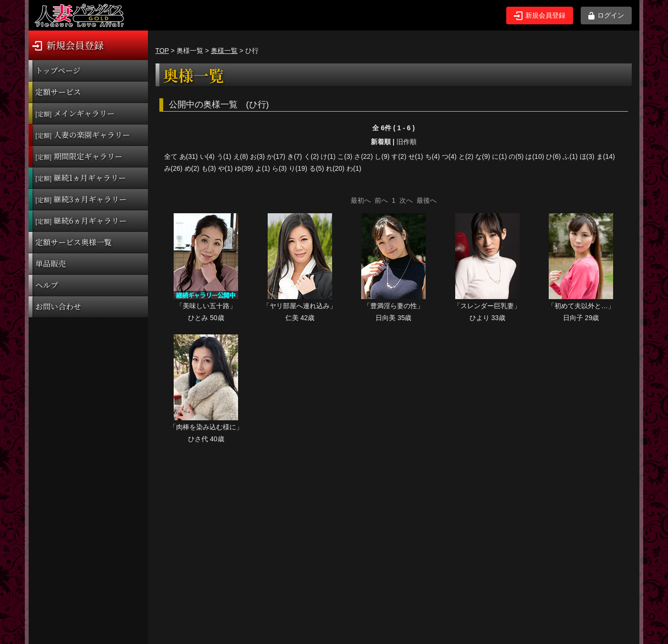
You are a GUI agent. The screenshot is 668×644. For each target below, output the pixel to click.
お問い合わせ (58, 306)
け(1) (328, 156)
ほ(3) (587, 156)
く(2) (311, 156)
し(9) (382, 156)
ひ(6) (553, 156)
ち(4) (433, 156)
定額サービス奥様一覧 (73, 242)
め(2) (192, 168)
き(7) (295, 156)
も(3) (209, 168)
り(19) (298, 168)
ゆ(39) (244, 168)
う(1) (224, 156)
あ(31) (189, 156)
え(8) (241, 156)
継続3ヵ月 (81, 199)
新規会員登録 (540, 16)
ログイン (606, 16)
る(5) (317, 168)
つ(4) (449, 156)
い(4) (207, 156)
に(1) (499, 156)
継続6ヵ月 (81, 221)
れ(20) (335, 168)
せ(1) (416, 156)
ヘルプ (47, 285)
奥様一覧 (224, 51)
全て (171, 156)
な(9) (483, 156)
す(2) (399, 156)
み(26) (173, 168)
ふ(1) (570, 156)
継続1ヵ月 (81, 178)
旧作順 (407, 142)
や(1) (225, 168)
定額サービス (58, 92)
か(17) (276, 156)
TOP (162, 51)
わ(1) (354, 168)
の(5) (516, 156)
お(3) (257, 156)
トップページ (58, 70)
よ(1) (263, 168)
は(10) (535, 156)
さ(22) (363, 156)
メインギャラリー (75, 113)
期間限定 (79, 156)
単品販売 (51, 264)
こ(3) (345, 156)
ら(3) (279, 168)
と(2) (466, 156)
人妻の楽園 (83, 135)
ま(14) (606, 156)
